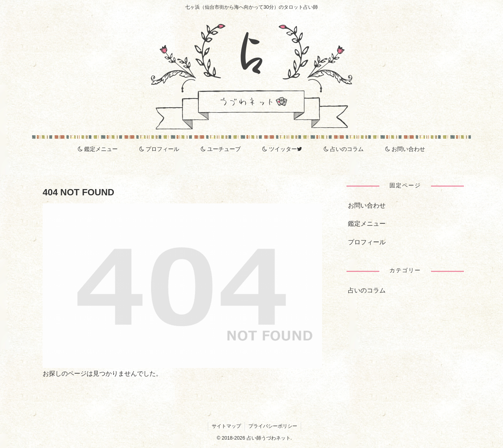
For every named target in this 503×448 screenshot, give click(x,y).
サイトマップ (226, 426)
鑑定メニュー (367, 224)
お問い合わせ (367, 205)
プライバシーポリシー (273, 426)
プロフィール (367, 242)
